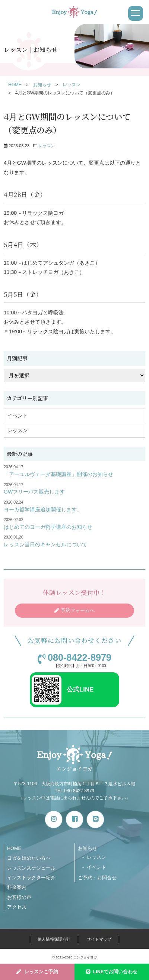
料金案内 (17, 887)
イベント (18, 415)
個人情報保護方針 (54, 939)
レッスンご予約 (41, 972)
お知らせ (88, 848)
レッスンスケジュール (31, 868)
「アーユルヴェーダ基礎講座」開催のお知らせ (58, 474)
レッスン (47, 146)
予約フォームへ (78, 611)
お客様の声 (19, 897)
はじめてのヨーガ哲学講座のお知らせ (48, 527)
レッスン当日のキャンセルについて (45, 544)
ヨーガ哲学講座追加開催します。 (43, 510)
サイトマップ (99, 939)
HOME (14, 848)
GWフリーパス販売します (34, 492)
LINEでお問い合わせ (115, 972)
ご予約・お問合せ (97, 878)
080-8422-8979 (80, 658)
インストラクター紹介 (31, 878)
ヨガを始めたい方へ (29, 858)
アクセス (17, 907)
